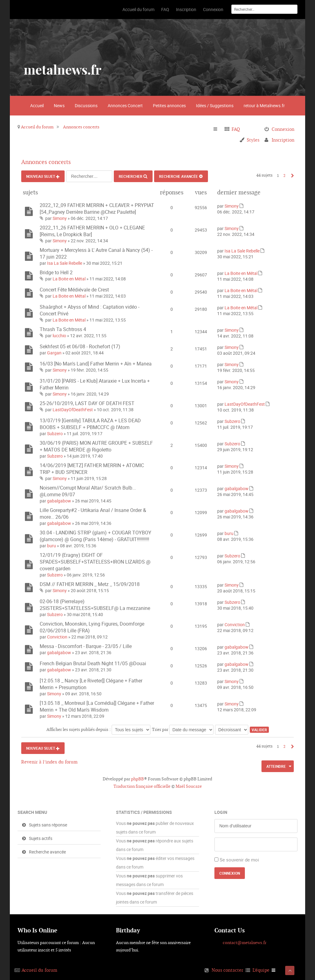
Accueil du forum (37, 127)
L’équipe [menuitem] (261, 970)
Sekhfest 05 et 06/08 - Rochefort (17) (80, 346)
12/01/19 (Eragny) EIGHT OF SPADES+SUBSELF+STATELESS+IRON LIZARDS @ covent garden (95, 562)
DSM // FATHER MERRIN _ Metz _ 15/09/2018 (90, 584)
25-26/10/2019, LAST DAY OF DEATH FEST (87, 403)
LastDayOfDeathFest (73, 410)
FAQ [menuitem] (236, 129)
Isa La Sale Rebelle (65, 263)
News (59, 105)
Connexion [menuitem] (283, 129)
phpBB (138, 779)
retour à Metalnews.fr (264, 105)
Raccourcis (218, 129)
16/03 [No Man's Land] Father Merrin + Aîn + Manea (96, 364)
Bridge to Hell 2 (56, 272)
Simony (60, 218)
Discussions (86, 105)
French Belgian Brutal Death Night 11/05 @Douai (93, 663)
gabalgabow (59, 501)
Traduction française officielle (142, 786)
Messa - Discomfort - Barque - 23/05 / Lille (86, 646)
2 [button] (284, 176)
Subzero (55, 433)
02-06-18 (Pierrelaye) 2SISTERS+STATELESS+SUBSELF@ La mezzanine (95, 605)
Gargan (54, 353)
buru (52, 546)
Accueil (37, 105)
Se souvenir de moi (239, 860)
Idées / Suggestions (215, 105)
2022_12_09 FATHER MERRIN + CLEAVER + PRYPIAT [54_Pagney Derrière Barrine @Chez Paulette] (97, 209)
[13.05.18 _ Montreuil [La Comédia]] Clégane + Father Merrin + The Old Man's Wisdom (97, 706)
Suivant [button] (291, 176)
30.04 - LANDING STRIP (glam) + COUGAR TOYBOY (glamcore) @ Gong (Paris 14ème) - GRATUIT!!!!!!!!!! (96, 536)
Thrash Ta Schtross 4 (63, 329)
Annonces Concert (125, 105)
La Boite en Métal (69, 279)
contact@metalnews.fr (245, 943)
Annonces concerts (81, 127)
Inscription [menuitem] (283, 140)
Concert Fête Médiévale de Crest (74, 290)
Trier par (183, 729)
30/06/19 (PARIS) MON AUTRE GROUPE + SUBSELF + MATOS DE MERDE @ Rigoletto (96, 446)
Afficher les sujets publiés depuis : (98, 729)
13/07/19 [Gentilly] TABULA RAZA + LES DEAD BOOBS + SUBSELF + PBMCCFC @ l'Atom (90, 424)
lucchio (59, 336)
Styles (253, 140)
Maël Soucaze (189, 786)
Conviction (57, 637)
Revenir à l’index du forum (49, 762)
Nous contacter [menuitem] (227, 970)
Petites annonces (169, 105)
